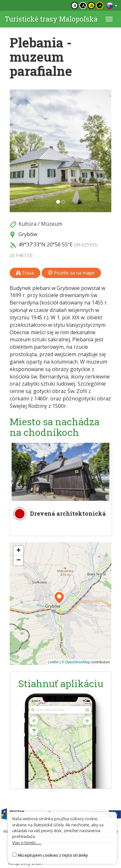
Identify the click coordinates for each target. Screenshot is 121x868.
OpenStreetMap (78, 662)
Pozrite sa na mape (71, 273)
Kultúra (27, 224)
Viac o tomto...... (27, 842)
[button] (17, 151)
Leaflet (53, 662)
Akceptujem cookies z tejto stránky (53, 855)
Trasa (25, 273)
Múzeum (52, 224)
